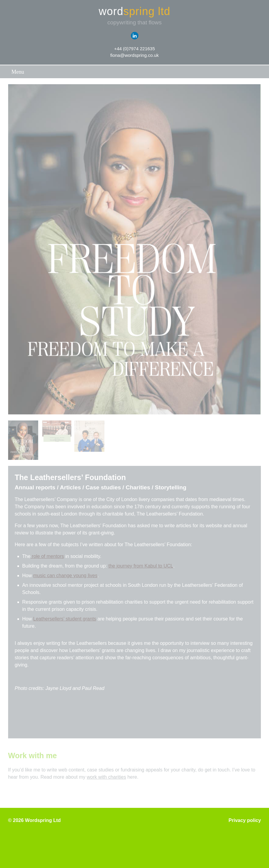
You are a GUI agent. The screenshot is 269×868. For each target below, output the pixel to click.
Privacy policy (245, 820)
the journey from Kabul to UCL (141, 566)
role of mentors (47, 556)
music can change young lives (65, 576)
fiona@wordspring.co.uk (134, 55)
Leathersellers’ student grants (65, 619)
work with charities (106, 777)
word (134, 11)
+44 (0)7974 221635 (134, 49)
